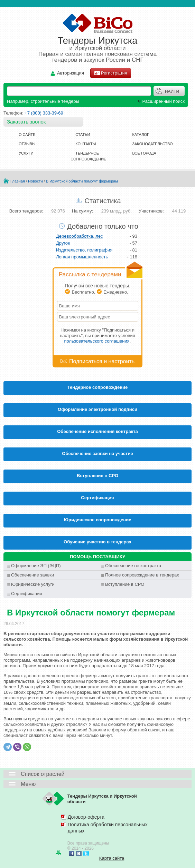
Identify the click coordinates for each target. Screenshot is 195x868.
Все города (144, 153)
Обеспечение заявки (32, 575)
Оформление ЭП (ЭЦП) (36, 566)
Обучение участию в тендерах (98, 542)
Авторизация (71, 73)
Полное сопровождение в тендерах (142, 575)
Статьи (83, 135)
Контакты (86, 144)
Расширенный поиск (160, 101)
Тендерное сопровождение (98, 387)
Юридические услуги (33, 584)
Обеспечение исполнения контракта (98, 431)
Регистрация (111, 73)
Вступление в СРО (98, 476)
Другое (63, 243)
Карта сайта (112, 858)
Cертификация (97, 498)
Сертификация (27, 594)
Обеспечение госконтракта (133, 566)
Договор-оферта (86, 817)
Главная (18, 181)
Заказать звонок (26, 122)
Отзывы (27, 144)
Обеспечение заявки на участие (97, 453)
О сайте (27, 135)
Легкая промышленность (82, 257)
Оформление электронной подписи (98, 409)
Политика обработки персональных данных (108, 827)
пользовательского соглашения (97, 341)
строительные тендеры (55, 101)
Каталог (141, 135)
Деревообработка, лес (80, 236)
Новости (35, 181)
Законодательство (152, 144)
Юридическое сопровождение (98, 520)
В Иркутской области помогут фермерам (82, 181)
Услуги (26, 153)
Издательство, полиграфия (84, 250)
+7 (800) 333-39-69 (44, 113)
